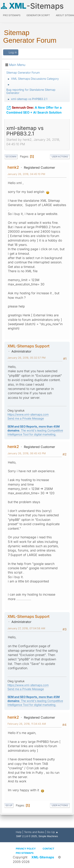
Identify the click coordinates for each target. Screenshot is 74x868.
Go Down (11, 157)
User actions (60, 157)
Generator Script (38, 15)
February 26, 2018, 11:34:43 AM (27, 724)
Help (19, 832)
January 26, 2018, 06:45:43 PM (27, 453)
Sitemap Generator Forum (30, 36)
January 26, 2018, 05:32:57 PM (27, 358)
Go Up (9, 805)
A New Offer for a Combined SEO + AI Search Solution (34, 109)
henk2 (13, 167)
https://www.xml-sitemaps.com (28, 414)
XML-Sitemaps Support (29, 346)
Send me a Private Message (26, 418)
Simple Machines (48, 836)
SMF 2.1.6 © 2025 (27, 836)
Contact (48, 849)
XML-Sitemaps (43, 857)
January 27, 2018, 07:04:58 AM (26, 628)
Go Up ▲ (53, 832)
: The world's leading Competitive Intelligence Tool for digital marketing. (35, 430)
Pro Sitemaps (25, 853)
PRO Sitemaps (12, 15)
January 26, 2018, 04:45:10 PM (26, 174)
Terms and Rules (34, 832)
